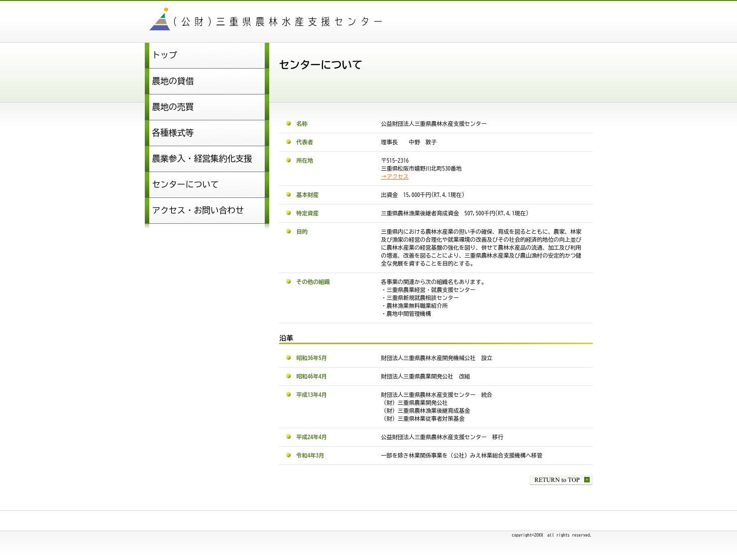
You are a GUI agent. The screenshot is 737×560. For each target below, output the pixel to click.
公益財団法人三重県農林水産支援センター (269, 20)
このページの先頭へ (561, 480)
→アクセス (395, 176)
